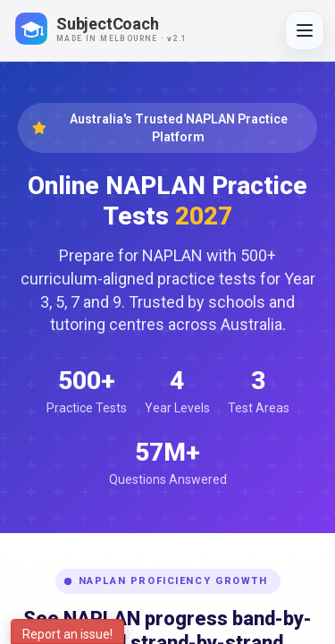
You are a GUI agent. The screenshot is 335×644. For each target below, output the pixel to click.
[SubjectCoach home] (116, 29)
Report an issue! (67, 634)
